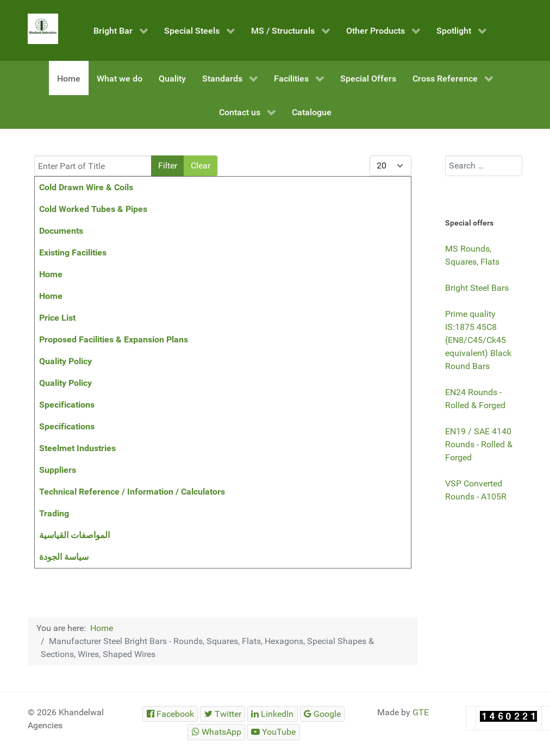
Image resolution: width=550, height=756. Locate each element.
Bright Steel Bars (477, 288)
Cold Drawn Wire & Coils (86, 187)
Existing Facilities (73, 252)
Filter (168, 165)
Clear (201, 165)
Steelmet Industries (77, 448)
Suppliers (58, 470)
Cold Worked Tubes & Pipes (93, 209)
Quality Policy (65, 361)
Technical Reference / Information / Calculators (132, 492)
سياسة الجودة (64, 557)
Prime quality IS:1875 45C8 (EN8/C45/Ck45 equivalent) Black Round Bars (478, 340)
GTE (421, 712)
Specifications (67, 405)
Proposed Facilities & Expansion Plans (114, 339)
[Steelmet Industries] (43, 29)
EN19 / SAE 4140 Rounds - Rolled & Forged (479, 444)
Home (51, 274)
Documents (61, 231)
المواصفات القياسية (74, 535)
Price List (57, 318)
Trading (54, 513)
